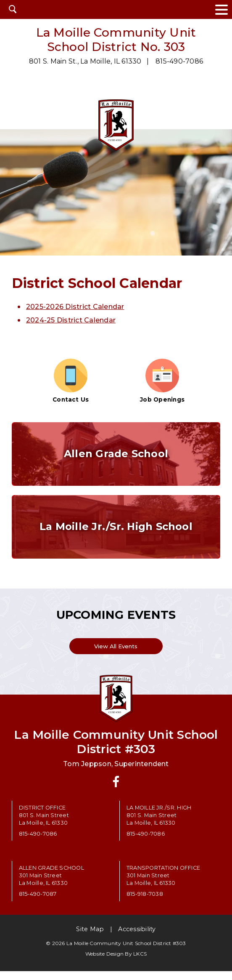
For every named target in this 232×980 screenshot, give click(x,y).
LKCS (140, 963)
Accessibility (137, 938)
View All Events (116, 654)
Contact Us (71, 381)
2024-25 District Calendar (71, 320)
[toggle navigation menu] (221, 9)
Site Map (90, 938)
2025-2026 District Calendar (75, 307)
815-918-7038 (145, 903)
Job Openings (162, 381)
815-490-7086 (179, 61)
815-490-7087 (38, 903)
